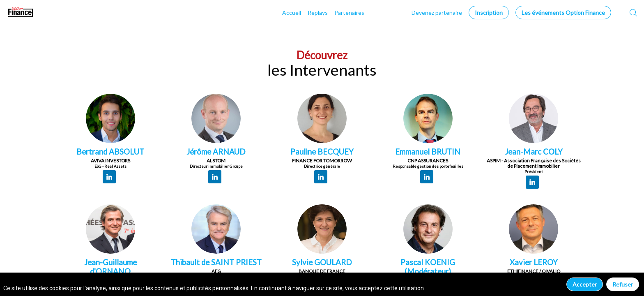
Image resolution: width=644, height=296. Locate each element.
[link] (292, 12)
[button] (489, 13)
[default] (437, 12)
